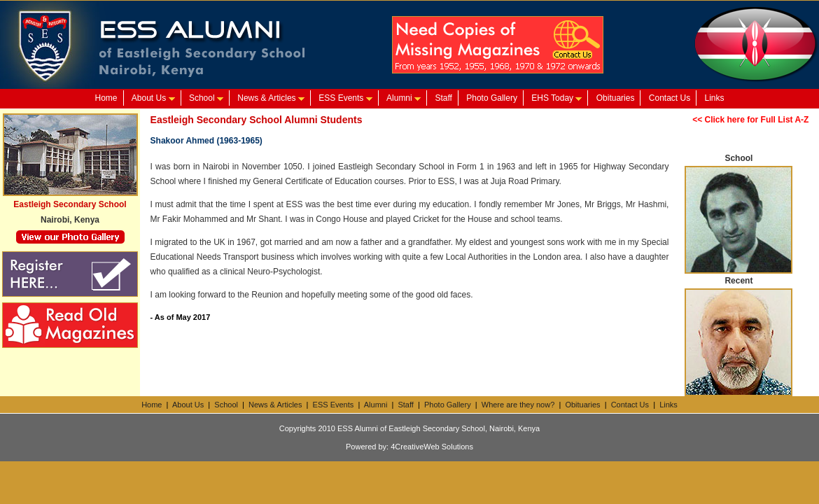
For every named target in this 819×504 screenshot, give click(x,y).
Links (715, 98)
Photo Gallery (492, 98)
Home (106, 98)
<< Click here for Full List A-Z (750, 120)
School (206, 98)
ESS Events (345, 98)
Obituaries (616, 98)
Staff (443, 98)
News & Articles (271, 98)
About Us (153, 98)
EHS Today (556, 98)
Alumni (404, 98)
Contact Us (670, 98)
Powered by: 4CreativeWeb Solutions (409, 447)
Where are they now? (518, 405)
